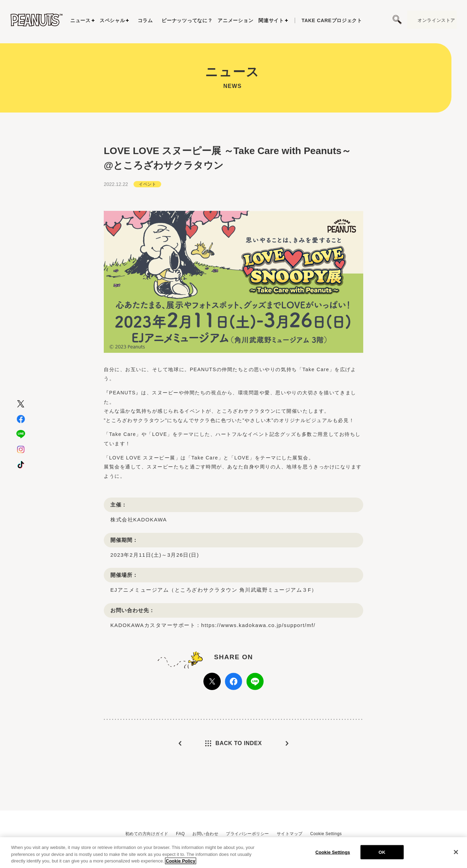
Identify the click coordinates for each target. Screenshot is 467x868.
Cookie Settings (326, 834)
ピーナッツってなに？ (187, 20)
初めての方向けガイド (147, 834)
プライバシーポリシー (248, 834)
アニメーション (235, 20)
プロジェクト (332, 20)
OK (382, 855)
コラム (145, 20)
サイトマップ (290, 834)
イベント (147, 189)
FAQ (180, 834)
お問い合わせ (205, 834)
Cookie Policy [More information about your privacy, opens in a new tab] (180, 864)
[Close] (456, 854)
